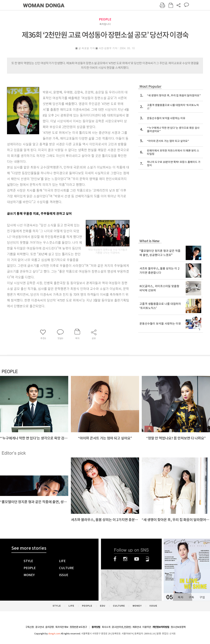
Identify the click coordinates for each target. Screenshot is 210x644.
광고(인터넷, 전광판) (121, 627)
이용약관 (147, 627)
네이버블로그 (147, 559)
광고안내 (40, 627)
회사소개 (106, 627)
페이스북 (115, 559)
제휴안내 (137, 627)
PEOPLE (105, 19)
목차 (180, 597)
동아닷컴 (96, 627)
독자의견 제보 (62, 627)
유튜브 (137, 559)
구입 (202, 597)
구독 (191, 597)
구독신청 (30, 627)
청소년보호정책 (178, 627)
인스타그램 (125, 559)
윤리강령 (50, 627)
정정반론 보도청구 (78, 627)
